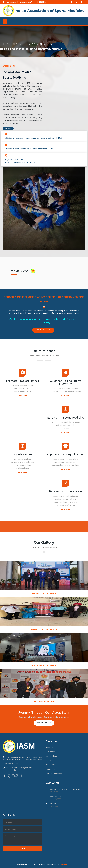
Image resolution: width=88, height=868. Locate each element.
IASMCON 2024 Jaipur (44, 594)
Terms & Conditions (54, 774)
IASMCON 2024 (55, 797)
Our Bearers (50, 752)
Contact (49, 760)
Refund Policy (51, 769)
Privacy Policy (51, 765)
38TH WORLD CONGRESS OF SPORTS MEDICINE (66, 789)
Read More (8, 129)
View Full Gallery (44, 723)
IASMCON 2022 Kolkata (44, 629)
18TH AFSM (54, 804)
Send (23, 849)
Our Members (51, 756)
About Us (49, 747)
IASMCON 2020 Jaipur (44, 666)
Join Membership (43, 330)
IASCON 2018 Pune (44, 702)
